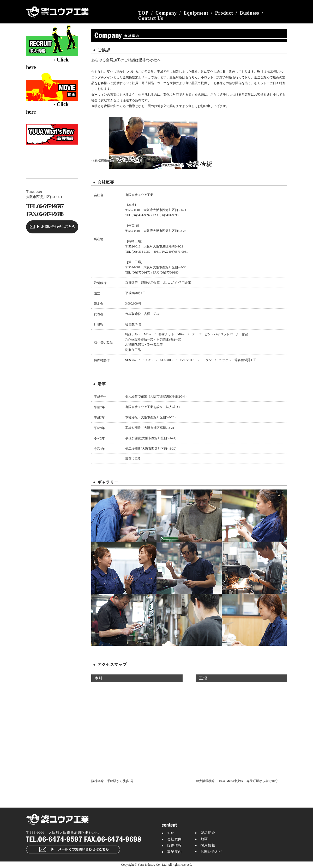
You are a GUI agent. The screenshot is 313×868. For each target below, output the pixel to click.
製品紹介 (208, 833)
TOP (143, 13)
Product (224, 13)
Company (166, 13)
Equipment (196, 13)
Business (249, 13)
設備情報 (174, 845)
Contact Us (151, 18)
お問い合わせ (212, 851)
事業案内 (174, 852)
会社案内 (174, 839)
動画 (204, 839)
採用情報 (208, 845)
